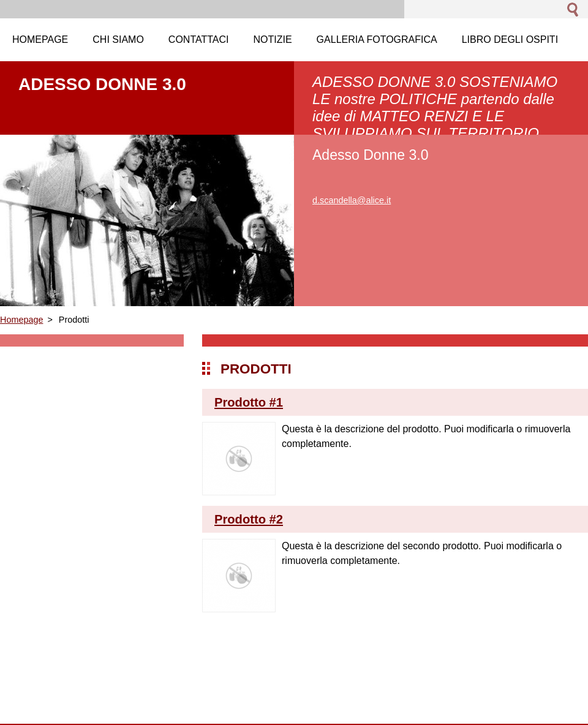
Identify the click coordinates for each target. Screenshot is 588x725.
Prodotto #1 (249, 402)
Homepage (21, 320)
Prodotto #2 (249, 519)
